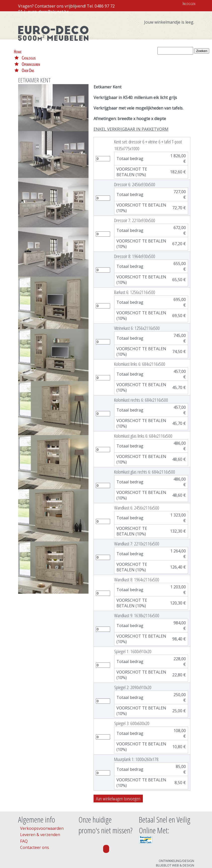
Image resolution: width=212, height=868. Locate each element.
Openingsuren (69, 51)
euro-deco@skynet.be (48, 12)
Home (18, 51)
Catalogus (41, 51)
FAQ (24, 822)
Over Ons (97, 51)
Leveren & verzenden (40, 816)
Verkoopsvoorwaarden (42, 809)
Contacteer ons (35, 829)
